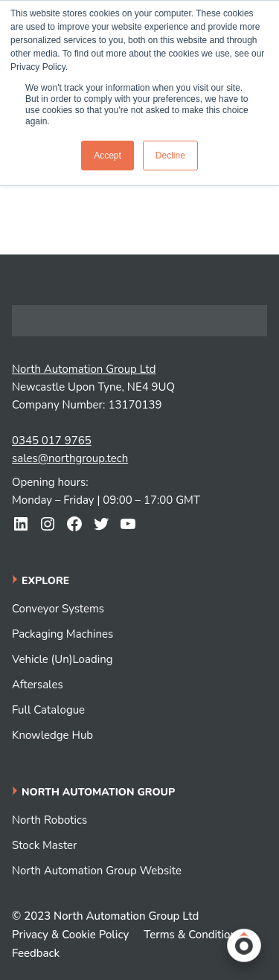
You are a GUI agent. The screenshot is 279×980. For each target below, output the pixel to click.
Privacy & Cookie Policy (70, 935)
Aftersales (38, 685)
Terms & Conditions (193, 935)
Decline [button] (170, 156)
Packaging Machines (62, 634)
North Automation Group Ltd (84, 369)
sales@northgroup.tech (70, 458)
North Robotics (49, 820)
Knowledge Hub (52, 735)
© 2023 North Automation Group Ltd (105, 916)
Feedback (36, 953)
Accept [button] (108, 156)
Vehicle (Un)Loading (62, 659)
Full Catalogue (48, 710)
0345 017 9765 (52, 441)
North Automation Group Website (97, 871)
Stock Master (44, 845)
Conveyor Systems (58, 609)
